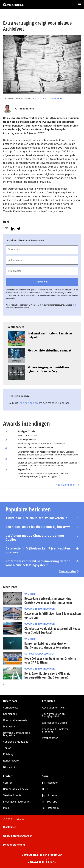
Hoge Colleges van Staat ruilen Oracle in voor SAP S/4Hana (50, 660)
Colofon (8, 783)
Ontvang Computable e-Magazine (17, 734)
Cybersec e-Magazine (16, 742)
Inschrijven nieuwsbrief (17, 802)
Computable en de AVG (17, 789)
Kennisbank (10, 714)
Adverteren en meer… (54, 708)
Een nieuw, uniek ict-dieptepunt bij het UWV (38, 527)
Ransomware (11, 761)
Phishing (8, 754)
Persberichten (50, 738)
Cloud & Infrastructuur (39, 609)
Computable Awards (15, 720)
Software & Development (40, 654)
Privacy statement (14, 845)
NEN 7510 (9, 767)
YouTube (52, 802)
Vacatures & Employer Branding (55, 730)
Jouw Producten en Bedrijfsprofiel (53, 715)
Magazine (9, 727)
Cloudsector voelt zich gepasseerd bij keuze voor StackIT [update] (52, 630)
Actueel (42, 99)
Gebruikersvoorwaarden (18, 836)
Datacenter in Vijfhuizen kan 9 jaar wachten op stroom (38, 550)
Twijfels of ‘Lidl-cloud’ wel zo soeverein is (36, 518)
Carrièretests (11, 708)
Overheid (56, 99)
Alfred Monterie (25, 109)
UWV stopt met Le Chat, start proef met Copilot (35, 538)
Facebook (52, 783)
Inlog (6, 808)
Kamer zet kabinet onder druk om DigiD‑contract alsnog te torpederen (48, 645)
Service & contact (13, 795)
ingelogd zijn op (28, 403)
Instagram (53, 808)
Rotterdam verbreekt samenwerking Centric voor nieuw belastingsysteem (38, 563)
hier (74, 305)
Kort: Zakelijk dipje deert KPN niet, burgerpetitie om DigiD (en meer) (47, 675)
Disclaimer (10, 827)
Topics (7, 748)
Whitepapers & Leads (55, 723)
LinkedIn (52, 795)
